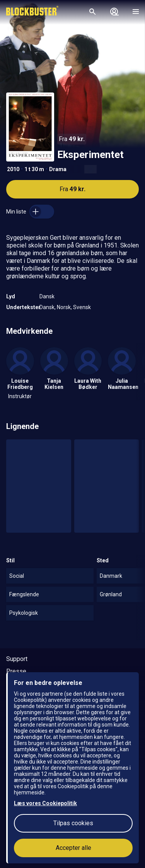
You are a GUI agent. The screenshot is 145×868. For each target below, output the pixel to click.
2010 (13, 169)
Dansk (47, 296)
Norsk (64, 307)
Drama (58, 169)
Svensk (82, 307)
